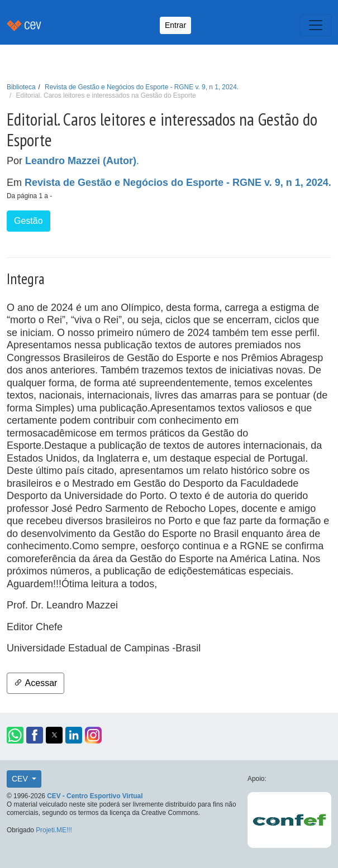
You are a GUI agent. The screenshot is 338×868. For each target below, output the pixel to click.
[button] (15, 735)
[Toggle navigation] (316, 25)
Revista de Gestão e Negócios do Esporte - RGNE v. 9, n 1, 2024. (142, 87)
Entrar (175, 25)
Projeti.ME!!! (54, 830)
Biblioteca (21, 87)
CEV (21, 779)
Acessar (35, 683)
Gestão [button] (28, 221)
